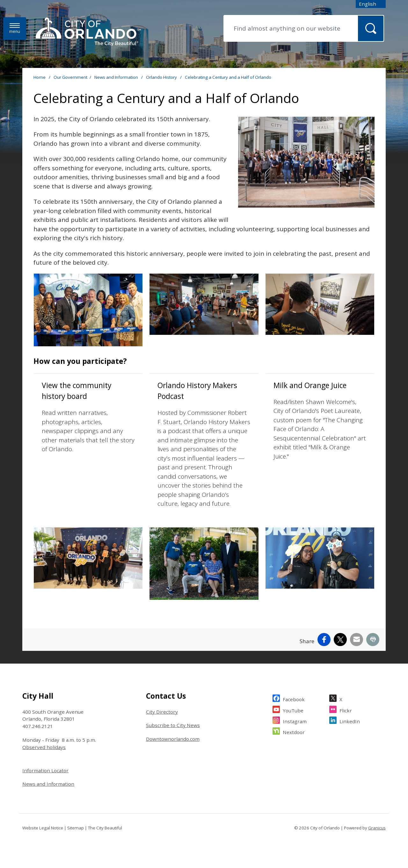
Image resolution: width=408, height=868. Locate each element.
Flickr (346, 710)
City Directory (162, 712)
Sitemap (76, 828)
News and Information (117, 77)
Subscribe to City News (173, 725)
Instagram (295, 721)
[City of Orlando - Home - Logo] (88, 32)
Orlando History (162, 77)
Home (40, 77)
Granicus (377, 828)
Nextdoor (294, 731)
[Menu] (15, 29)
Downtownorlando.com (173, 739)
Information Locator (45, 770)
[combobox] (371, 4)
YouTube (293, 710)
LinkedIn (350, 721)
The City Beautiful (105, 828)
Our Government (70, 77)
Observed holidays (44, 747)
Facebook (294, 699)
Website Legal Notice (43, 828)
